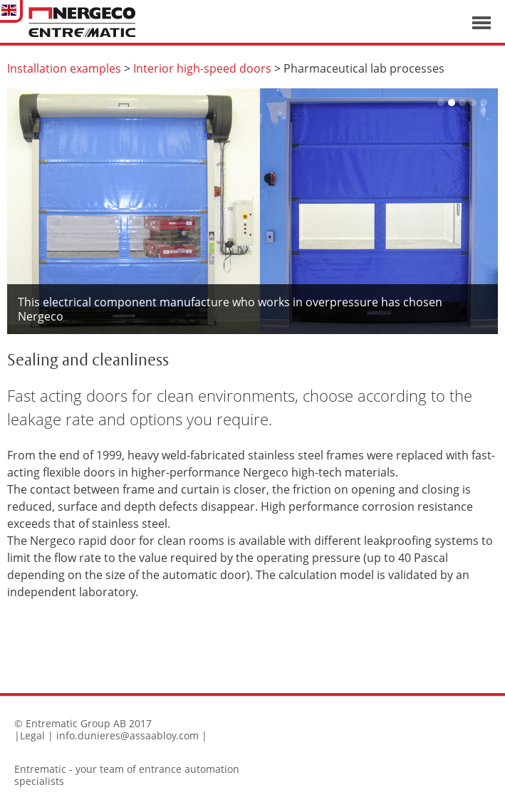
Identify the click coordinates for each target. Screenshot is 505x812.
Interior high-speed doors (202, 68)
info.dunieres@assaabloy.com (127, 735)
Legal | (37, 735)
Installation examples (64, 68)
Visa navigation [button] (481, 23)
